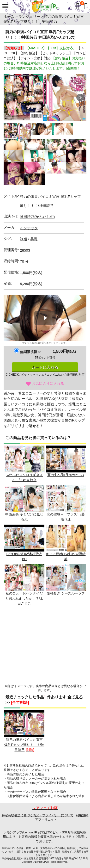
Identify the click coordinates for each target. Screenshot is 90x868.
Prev (10, 98)
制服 (24, 239)
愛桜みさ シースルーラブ (66, 580)
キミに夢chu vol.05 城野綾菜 (66, 543)
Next (80, 98)
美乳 (34, 239)
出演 (10, 216)
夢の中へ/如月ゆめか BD (66, 461)
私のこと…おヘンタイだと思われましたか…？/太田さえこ (24, 585)
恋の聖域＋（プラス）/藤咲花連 (66, 503)
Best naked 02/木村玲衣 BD (24, 543)
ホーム (9, 16)
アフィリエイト (46, 820)
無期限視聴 (31, 352)
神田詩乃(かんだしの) (37, 217)
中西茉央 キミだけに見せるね (24, 503)
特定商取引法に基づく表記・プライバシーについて (38, 815)
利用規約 (82, 815)
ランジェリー (29, 16)
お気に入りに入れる (45, 383)
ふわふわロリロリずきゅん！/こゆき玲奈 (24, 464)
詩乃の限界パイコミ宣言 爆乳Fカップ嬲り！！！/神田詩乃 (24, 731)
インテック (29, 228)
